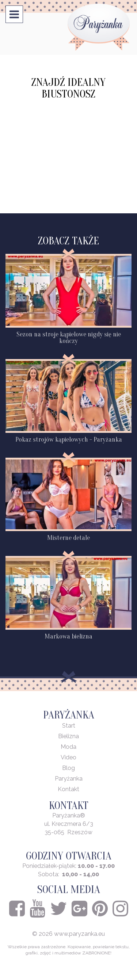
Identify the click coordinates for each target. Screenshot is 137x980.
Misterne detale (68, 538)
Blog (68, 768)
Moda (68, 747)
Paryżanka (69, 779)
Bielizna (68, 736)
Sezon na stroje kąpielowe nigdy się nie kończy (69, 338)
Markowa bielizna (68, 636)
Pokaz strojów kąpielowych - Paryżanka (69, 440)
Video (68, 757)
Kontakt (68, 789)
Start (69, 726)
